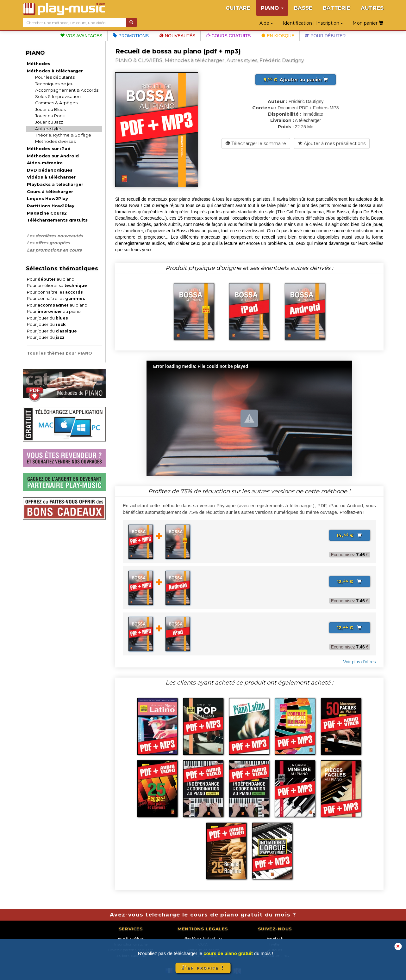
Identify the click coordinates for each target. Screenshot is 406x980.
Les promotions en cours (54, 250)
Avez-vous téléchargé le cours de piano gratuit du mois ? (203, 915)
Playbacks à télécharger (55, 184)
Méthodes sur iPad (49, 149)
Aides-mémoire (45, 163)
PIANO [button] (272, 8)
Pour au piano (51, 279)
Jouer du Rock (50, 116)
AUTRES (372, 8)
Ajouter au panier (296, 80)
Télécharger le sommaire (256, 143)
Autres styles (49, 129)
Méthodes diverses (55, 141)
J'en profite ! (203, 968)
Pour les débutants (55, 77)
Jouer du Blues (50, 109)
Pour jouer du (47, 318)
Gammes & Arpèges (56, 103)
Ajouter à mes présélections (332, 143)
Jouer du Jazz (49, 122)
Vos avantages (81, 36)
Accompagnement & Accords (67, 90)
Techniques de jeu (54, 84)
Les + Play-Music (131, 938)
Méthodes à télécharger (55, 71)
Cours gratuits (228, 36)
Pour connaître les (55, 292)
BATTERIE (337, 8)
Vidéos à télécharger (51, 177)
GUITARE (238, 8)
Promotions (131, 36)
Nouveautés (177, 36)
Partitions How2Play (51, 206)
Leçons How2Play (47, 198)
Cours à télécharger (50, 192)
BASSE (303, 8)
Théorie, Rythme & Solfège (63, 135)
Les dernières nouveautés (55, 236)
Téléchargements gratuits (57, 220)
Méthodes (39, 64)
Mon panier (368, 23)
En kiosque (278, 36)
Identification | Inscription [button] (313, 23)
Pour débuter (325, 36)
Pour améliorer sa (57, 286)
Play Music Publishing (203, 938)
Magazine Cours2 (47, 213)
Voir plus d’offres (359, 662)
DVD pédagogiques (50, 170)
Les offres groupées (48, 243)
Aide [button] (266, 23)
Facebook (275, 938)
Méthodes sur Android (53, 156)
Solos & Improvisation (58, 96)
